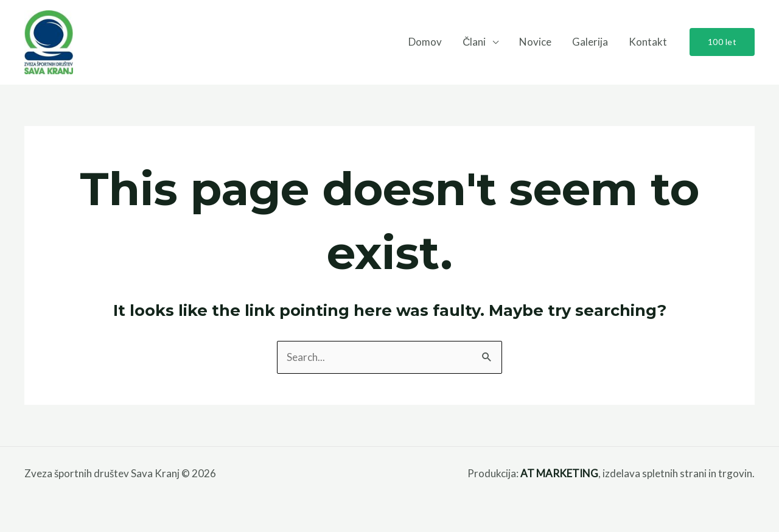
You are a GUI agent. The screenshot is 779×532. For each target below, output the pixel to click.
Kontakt (648, 42)
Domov (425, 42)
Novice (535, 42)
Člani (474, 42)
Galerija (590, 42)
